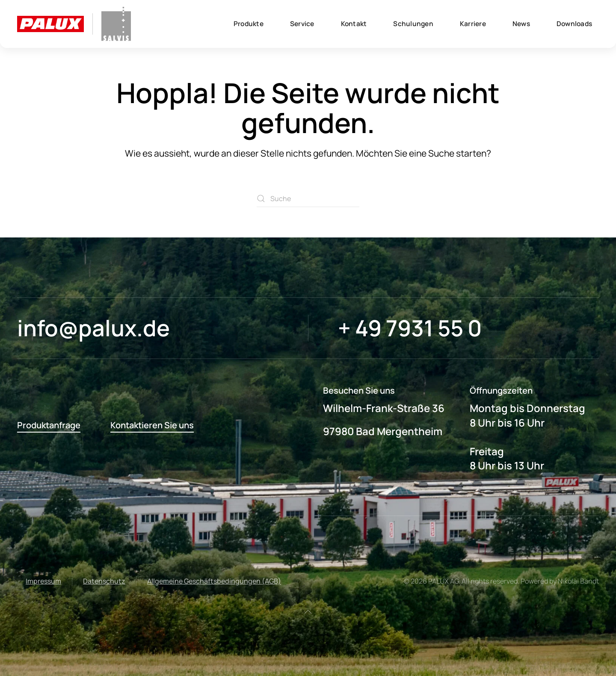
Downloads (574, 24)
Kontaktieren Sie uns (152, 425)
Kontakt (354, 24)
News (521, 24)
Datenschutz (104, 581)
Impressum (43, 581)
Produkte (249, 24)
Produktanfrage (49, 425)
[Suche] (308, 199)
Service (302, 24)
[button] (308, 612)
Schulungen (413, 24)
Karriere (473, 24)
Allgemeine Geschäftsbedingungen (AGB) (214, 581)
